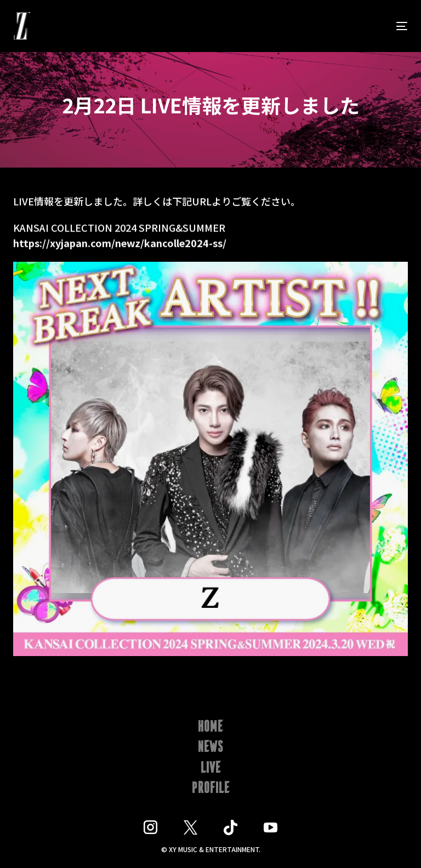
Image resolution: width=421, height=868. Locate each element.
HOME (210, 727)
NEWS (211, 748)
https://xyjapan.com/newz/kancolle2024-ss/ (120, 245)
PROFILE (211, 789)
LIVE (211, 768)
